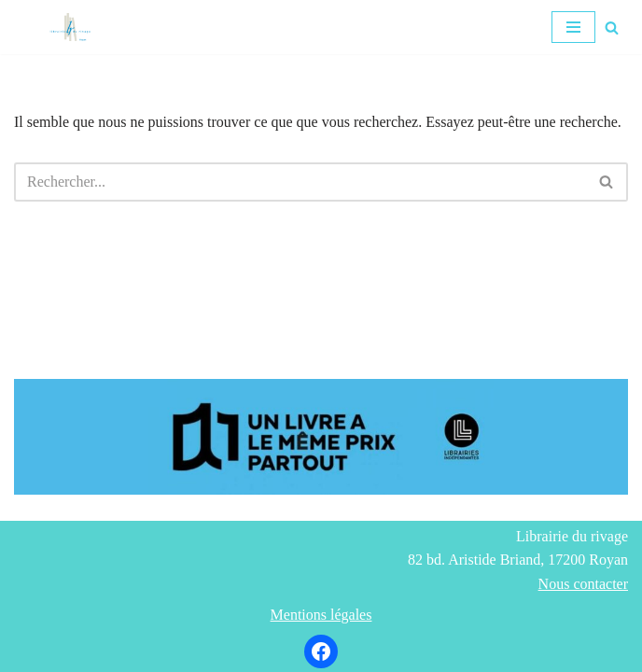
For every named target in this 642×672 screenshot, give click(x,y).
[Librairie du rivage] (75, 27)
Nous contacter (583, 584)
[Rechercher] (612, 28)
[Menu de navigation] (573, 27)
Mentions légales (321, 615)
